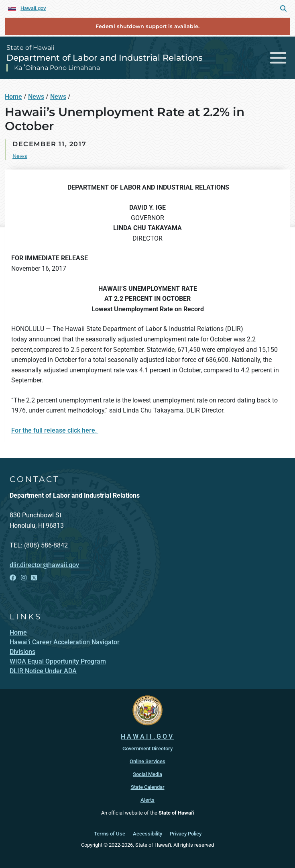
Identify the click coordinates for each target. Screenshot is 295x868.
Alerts (147, 800)
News (36, 97)
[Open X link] (34, 578)
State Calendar (148, 787)
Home (13, 97)
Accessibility (147, 834)
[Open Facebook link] (13, 578)
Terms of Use (110, 834)
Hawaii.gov (33, 8)
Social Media (147, 774)
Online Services (147, 761)
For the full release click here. (55, 430)
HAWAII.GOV (147, 736)
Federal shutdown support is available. (147, 26)
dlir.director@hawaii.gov (44, 565)
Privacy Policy (186, 834)
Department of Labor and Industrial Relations (105, 57)
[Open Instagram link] (24, 578)
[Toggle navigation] (278, 58)
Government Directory (147, 749)
